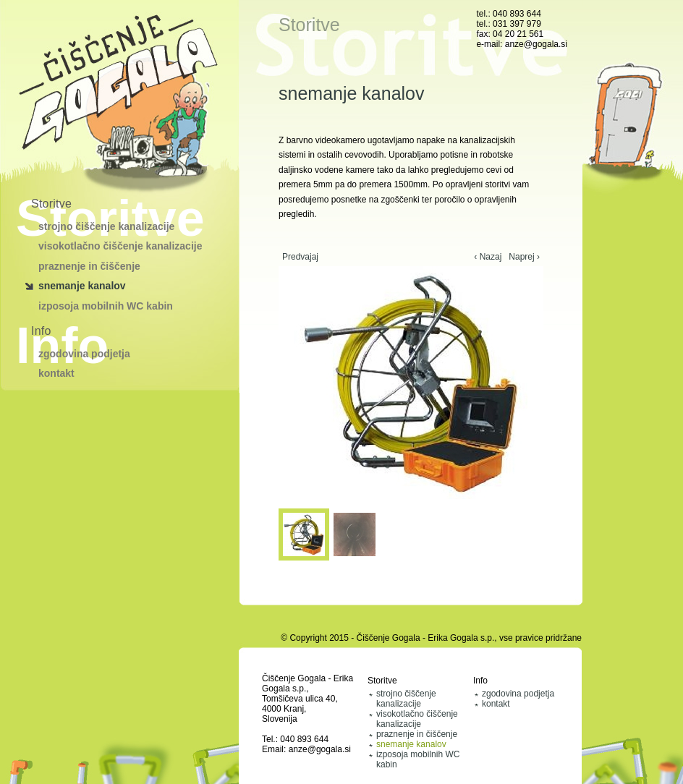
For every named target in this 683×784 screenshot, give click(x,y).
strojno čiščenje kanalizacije (106, 226)
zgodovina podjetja (84, 354)
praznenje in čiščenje (89, 266)
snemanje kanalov (82, 286)
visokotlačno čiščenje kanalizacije (120, 246)
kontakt (56, 373)
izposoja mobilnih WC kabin (106, 306)
